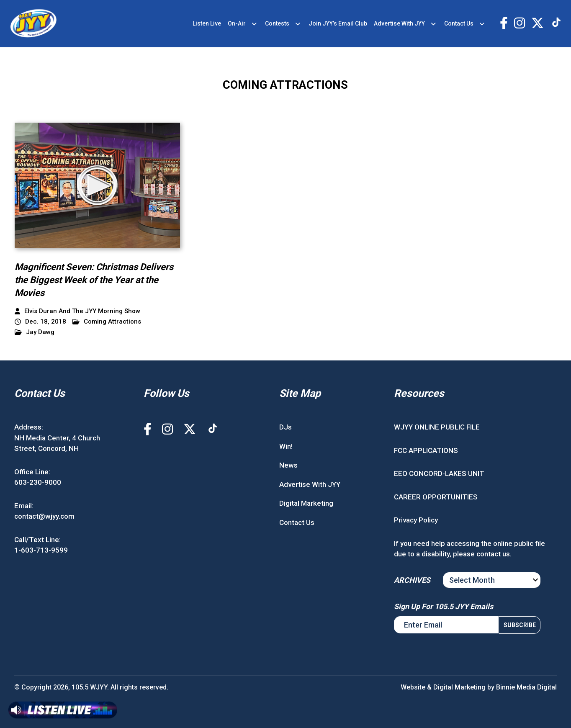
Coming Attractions (107, 322)
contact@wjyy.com (44, 516)
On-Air (237, 23)
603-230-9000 (38, 482)
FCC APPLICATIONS (426, 450)
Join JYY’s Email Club (338, 23)
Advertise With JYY (399, 23)
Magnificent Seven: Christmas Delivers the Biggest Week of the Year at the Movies (94, 280)
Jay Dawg (35, 332)
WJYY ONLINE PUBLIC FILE (437, 427)
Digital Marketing (306, 503)
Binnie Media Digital (526, 687)
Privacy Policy (416, 520)
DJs (285, 427)
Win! (286, 446)
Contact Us (459, 23)
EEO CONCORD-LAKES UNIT (439, 473)
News (288, 465)
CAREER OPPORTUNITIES (436, 497)
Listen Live (207, 23)
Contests (277, 23)
